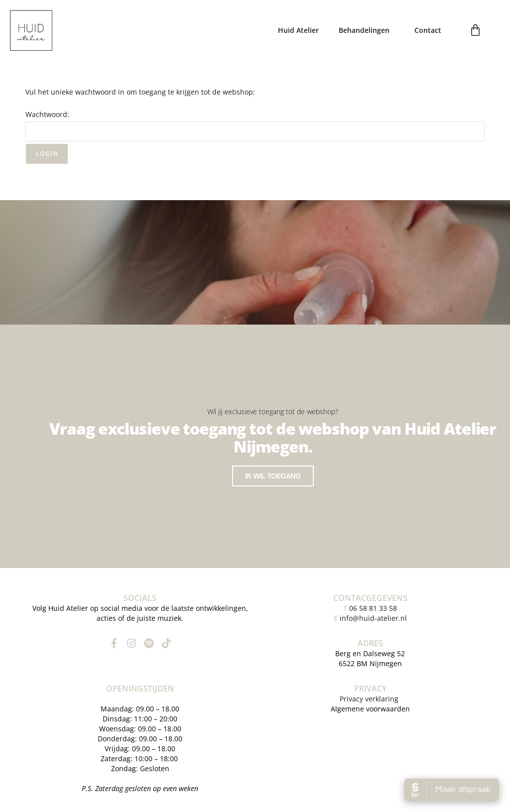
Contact (428, 30)
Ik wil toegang (273, 475)
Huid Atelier (298, 30)
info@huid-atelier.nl (373, 616)
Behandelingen (367, 30)
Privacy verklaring (370, 697)
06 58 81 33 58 (370, 606)
